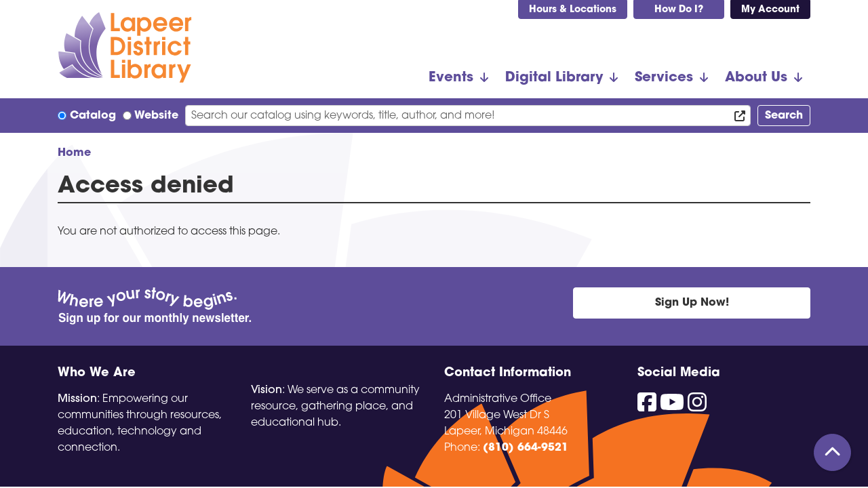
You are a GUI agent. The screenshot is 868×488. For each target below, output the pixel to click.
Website (156, 116)
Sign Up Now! (692, 303)
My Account (770, 10)
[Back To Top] (832, 452)
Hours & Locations (573, 10)
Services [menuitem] (664, 78)
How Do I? (679, 10)
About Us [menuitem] (756, 78)
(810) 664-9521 (526, 448)
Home (74, 153)
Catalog (93, 116)
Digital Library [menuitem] (554, 78)
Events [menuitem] (451, 78)
